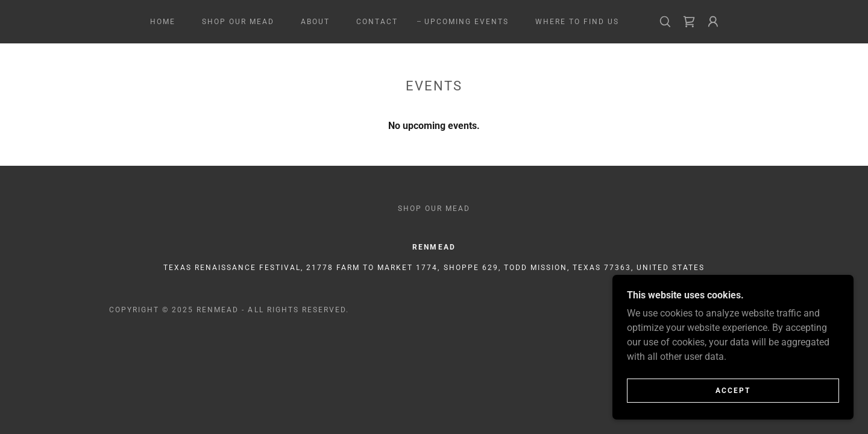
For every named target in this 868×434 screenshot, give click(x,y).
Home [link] (163, 22)
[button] (713, 22)
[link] (689, 22)
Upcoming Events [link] (467, 22)
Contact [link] (377, 22)
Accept (733, 391)
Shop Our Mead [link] (238, 22)
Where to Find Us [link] (577, 22)
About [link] (315, 22)
